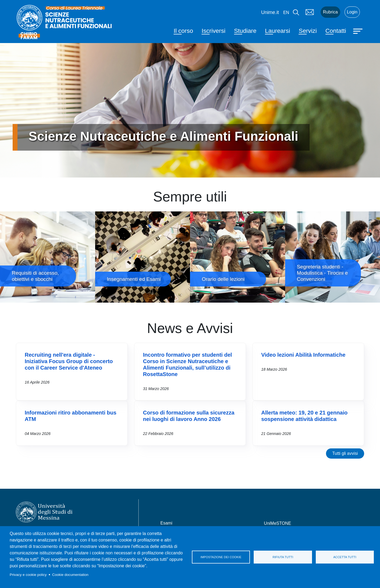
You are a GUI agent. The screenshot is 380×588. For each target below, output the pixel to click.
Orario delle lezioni (238, 257)
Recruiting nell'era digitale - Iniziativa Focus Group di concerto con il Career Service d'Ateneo (69, 361)
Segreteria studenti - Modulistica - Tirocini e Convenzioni (333, 257)
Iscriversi (213, 31)
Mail (310, 12)
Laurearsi (277, 31)
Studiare (245, 31)
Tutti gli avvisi (345, 453)
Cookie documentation (70, 575)
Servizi (308, 31)
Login (352, 12)
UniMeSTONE (277, 523)
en (286, 13)
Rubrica (330, 12)
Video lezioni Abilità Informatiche (303, 355)
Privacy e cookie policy (28, 575)
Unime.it (270, 12)
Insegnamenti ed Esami (143, 257)
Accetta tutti (345, 557)
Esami (166, 523)
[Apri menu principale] (359, 31)
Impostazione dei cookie (221, 557)
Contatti (336, 31)
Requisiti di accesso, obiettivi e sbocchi (48, 257)
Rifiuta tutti (283, 557)
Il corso (183, 31)
